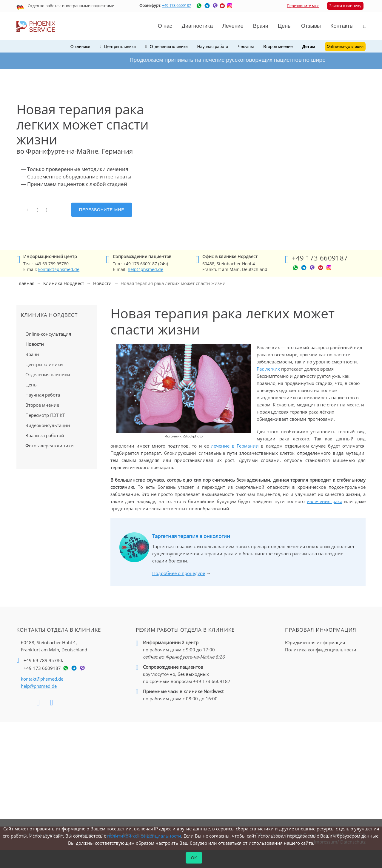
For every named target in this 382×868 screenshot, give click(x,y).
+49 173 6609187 (177, 5)
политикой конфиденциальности (144, 836)
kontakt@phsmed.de (59, 269)
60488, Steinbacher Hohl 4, (54, 646)
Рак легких (268, 369)
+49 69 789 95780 (43, 660)
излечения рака (325, 501)
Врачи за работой (45, 435)
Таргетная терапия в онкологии (191, 536)
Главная (25, 283)
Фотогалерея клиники (50, 445)
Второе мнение (278, 47)
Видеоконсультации (48, 425)
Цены (285, 26)
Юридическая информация (315, 642)
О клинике (80, 47)
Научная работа (213, 47)
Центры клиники (44, 364)
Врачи (32, 354)
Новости (102, 283)
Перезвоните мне (303, 6)
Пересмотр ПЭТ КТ (45, 415)
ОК (194, 858)
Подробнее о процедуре (179, 573)
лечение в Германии (235, 446)
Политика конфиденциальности (321, 650)
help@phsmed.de (145, 269)
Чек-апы (246, 47)
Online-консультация (48, 334)
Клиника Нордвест (64, 283)
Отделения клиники (48, 374)
